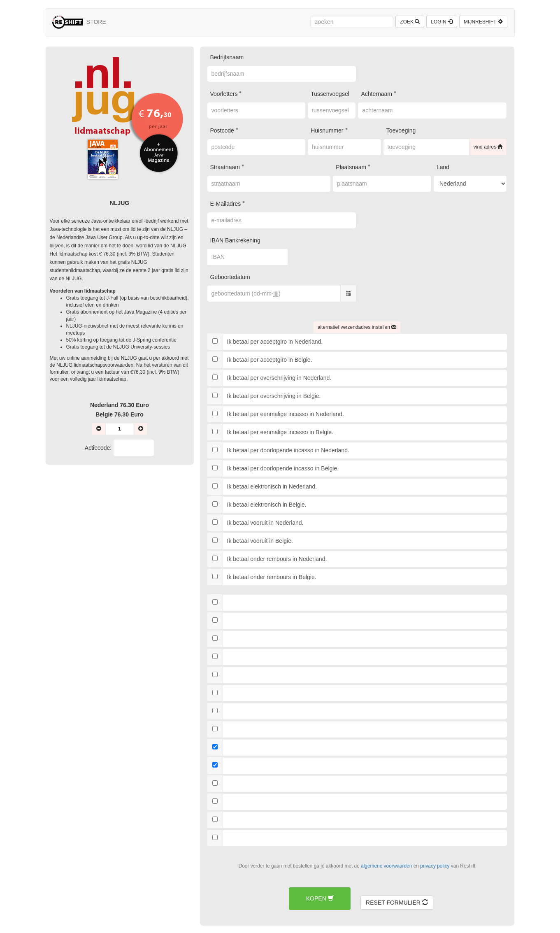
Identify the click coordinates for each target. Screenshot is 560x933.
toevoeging (401, 130)
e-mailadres (226, 204)
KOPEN (320, 898)
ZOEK (410, 22)
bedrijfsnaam (227, 57)
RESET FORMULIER (397, 903)
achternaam (376, 94)
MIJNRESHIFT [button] (483, 22)
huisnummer (327, 130)
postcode (222, 130)
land (443, 167)
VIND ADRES (488, 147)
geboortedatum (230, 277)
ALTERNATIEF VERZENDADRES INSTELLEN (357, 327)
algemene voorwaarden (386, 866)
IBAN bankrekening (235, 240)
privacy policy (435, 866)
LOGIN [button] (442, 22)
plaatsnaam (351, 167)
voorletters (224, 94)
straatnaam (225, 167)
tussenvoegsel (330, 94)
